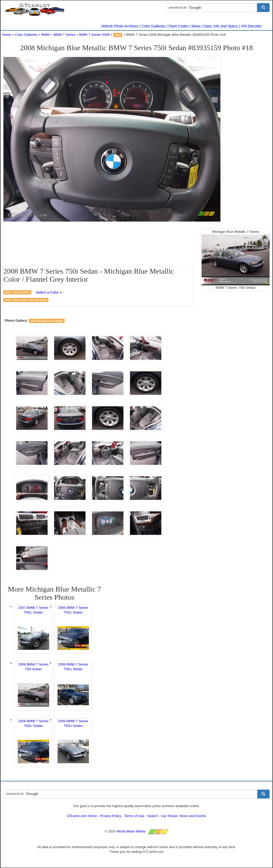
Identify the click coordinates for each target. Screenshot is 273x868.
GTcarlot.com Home (82, 816)
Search (153, 816)
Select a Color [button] (49, 292)
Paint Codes (179, 26)
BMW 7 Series (64, 35)
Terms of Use (134, 816)
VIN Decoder (251, 26)
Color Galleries (154, 26)
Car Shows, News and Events (184, 816)
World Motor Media (131, 831)
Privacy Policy (111, 816)
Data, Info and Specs (221, 26)
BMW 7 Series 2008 (94, 35)
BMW (45, 35)
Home (7, 35)
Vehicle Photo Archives (120, 26)
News (196, 26)
